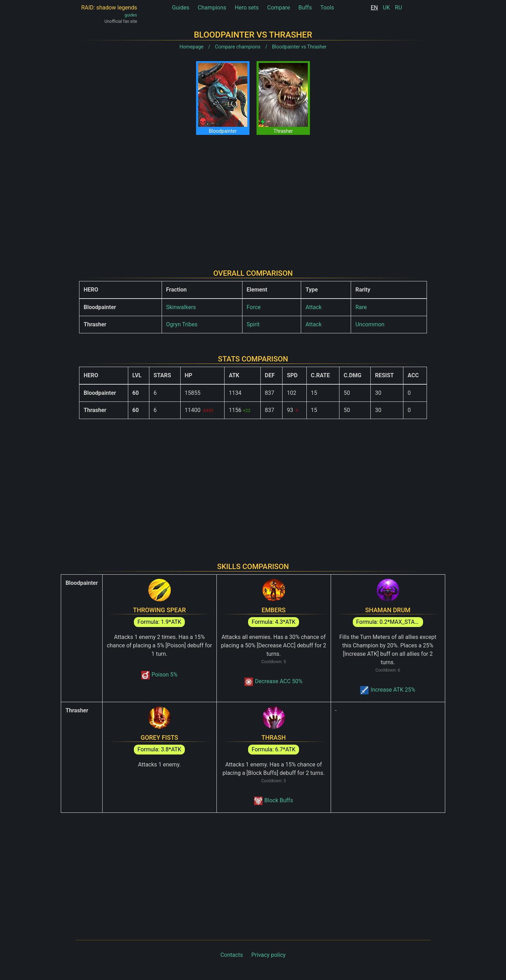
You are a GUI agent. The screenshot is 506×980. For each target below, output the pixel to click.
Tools (327, 8)
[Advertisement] (253, 196)
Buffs (305, 8)
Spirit (253, 324)
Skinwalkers (181, 307)
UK (386, 8)
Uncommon (370, 324)
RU (398, 8)
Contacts (232, 955)
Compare (278, 8)
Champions (212, 8)
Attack (313, 307)
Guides (180, 8)
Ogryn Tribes (182, 324)
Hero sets (247, 8)
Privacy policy (268, 955)
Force (254, 307)
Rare (361, 307)
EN (374, 8)
